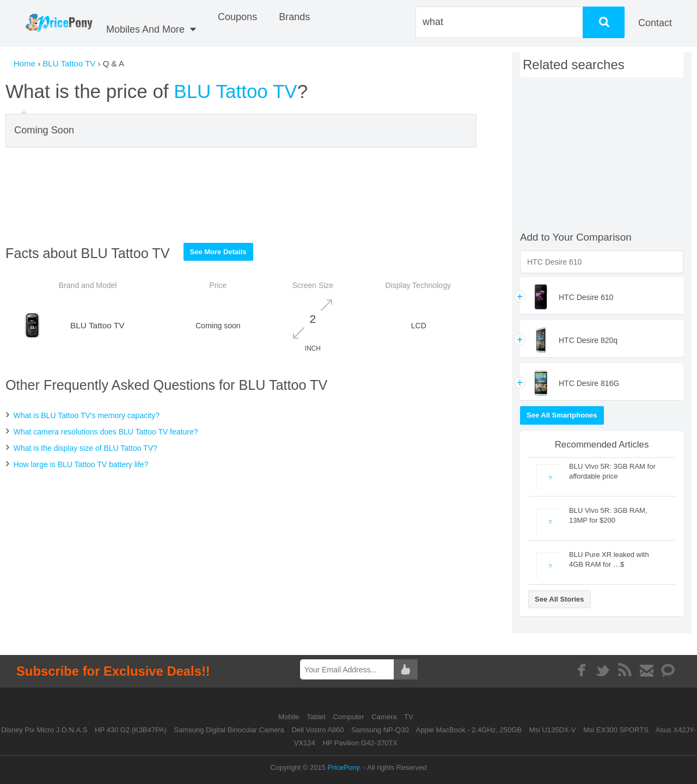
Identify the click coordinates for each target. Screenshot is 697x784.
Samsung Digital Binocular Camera (229, 730)
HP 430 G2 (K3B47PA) (131, 730)
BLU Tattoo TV (69, 63)
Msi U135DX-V (553, 730)
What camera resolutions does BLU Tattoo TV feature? (106, 432)
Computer (350, 717)
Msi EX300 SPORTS (616, 730)
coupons (237, 17)
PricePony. (345, 767)
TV (409, 717)
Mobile (290, 717)
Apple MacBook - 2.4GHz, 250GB (469, 730)
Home (25, 63)
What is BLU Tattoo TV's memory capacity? (87, 415)
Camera (385, 717)
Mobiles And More (151, 29)
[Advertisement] (241, 195)
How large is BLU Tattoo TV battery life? (81, 464)
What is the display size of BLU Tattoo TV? (85, 448)
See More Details (218, 252)
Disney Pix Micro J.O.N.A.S (44, 730)
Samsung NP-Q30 (380, 730)
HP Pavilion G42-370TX (360, 743)
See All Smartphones (562, 415)
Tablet (317, 717)
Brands (294, 17)
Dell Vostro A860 (317, 730)
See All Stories (560, 599)
